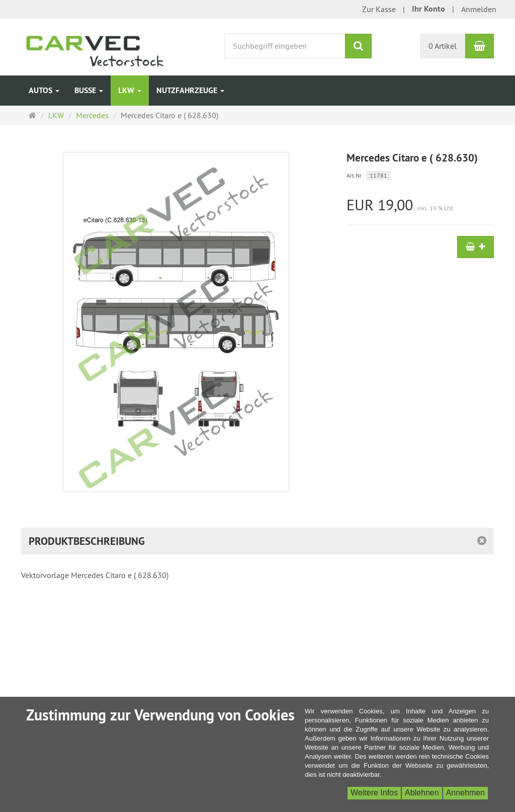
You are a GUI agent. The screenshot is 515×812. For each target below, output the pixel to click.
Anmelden (479, 9)
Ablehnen (422, 793)
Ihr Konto (428, 9)
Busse (89, 90)
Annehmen (465, 793)
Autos (44, 90)
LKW (130, 90)
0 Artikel (443, 46)
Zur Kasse (379, 9)
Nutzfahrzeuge (190, 90)
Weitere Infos (374, 793)
